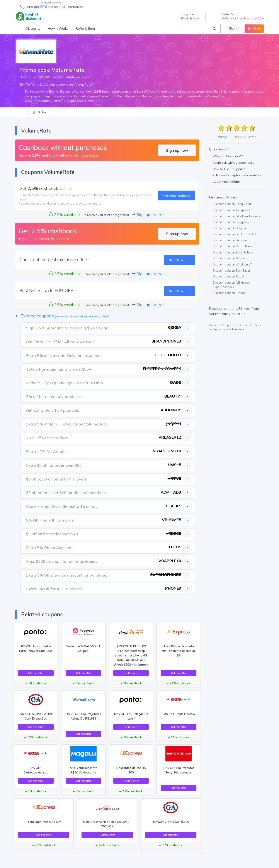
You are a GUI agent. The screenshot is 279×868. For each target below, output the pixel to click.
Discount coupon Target (228, 276)
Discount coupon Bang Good (232, 204)
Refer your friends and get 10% (243, 18)
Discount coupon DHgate (229, 228)
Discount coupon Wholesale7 (232, 264)
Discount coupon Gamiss (229, 258)
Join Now (254, 28)
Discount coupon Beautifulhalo (233, 252)
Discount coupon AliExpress (231, 210)
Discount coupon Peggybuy (231, 222)
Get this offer (36, 673)
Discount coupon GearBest (231, 240)
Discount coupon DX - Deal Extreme (236, 216)
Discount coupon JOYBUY (229, 293)
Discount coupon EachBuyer (231, 270)
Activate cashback (177, 195)
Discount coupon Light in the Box (234, 234)
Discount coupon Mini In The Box (234, 246)
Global (39, 112)
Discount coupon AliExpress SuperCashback (231, 285)
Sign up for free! (148, 214)
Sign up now (177, 150)
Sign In (234, 28)
